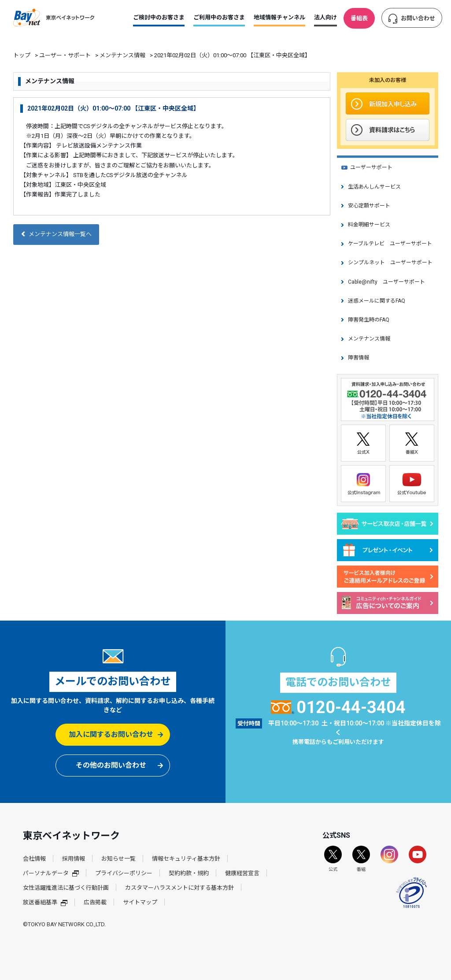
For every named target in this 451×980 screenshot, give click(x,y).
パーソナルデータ (51, 873)
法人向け (325, 17)
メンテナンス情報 (122, 55)
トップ (22, 55)
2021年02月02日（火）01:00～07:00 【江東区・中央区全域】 (113, 108)
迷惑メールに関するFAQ (377, 301)
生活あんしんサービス (374, 187)
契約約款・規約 (189, 873)
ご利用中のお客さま (219, 17)
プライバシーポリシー (124, 873)
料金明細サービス (369, 225)
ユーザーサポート (371, 167)
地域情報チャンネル (279, 17)
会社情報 (34, 859)
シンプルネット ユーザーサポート (390, 263)
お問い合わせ (418, 18)
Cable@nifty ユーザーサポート (386, 282)
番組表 (359, 18)
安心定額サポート (369, 206)
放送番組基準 (45, 902)
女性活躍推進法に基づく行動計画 (66, 888)
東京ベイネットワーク (54, 18)
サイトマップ (140, 902)
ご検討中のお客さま (159, 17)
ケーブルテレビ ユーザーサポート (390, 244)
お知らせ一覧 (118, 859)
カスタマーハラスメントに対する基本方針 (179, 888)
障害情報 (359, 358)
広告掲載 (95, 902)
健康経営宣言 (242, 873)
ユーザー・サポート (65, 55)
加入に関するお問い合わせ (111, 734)
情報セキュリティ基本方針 (186, 859)
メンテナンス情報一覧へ (56, 234)
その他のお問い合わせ (111, 765)
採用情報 (74, 859)
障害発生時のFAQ (369, 320)
